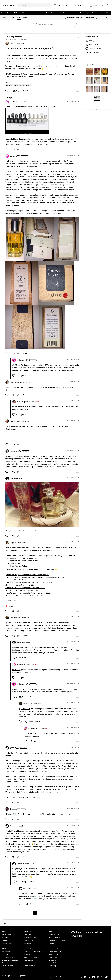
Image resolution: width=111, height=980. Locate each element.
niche (26, 74)
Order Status (27, 943)
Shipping (52, 943)
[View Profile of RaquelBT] (16, 543)
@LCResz (16, 365)
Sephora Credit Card (30, 938)
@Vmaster (16, 670)
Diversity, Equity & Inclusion (10, 960)
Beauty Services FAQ (55, 952)
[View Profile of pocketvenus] (23, 360)
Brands (9, 13)
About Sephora (7, 935)
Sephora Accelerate (8, 966)
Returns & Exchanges (55, 938)
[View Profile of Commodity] (23, 864)
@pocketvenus (24, 709)
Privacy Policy (6, 978)
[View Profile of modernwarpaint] (24, 402)
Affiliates (5, 949)
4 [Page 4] (50, 913)
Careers (4, 940)
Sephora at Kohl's (54, 955)
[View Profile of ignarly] (14, 748)
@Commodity (24, 456)
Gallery (25, 17)
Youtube (94, 977)
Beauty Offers (28, 955)
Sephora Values (7, 943)
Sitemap (32, 978)
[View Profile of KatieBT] (15, 43)
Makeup (17, 13)
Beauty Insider (28, 935)
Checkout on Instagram (9, 963)
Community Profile (29, 940)
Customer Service (54, 935)
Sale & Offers (105, 13)
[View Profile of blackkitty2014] (24, 665)
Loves (25, 963)
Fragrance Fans (16, 37)
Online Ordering (54, 960)
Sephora (8, 5)
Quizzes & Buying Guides (31, 957)
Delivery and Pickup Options (57, 940)
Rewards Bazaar (28, 960)
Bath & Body (64, 13)
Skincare (25, 13)
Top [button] (5, 923)
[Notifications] (102, 17)
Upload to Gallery (90, 17)
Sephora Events (7, 952)
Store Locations (53, 957)
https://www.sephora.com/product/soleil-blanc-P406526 (27, 575)
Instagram (81, 977)
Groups (19, 17)
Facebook (85, 977)
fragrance (9, 85)
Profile (13, 17)
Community (4, 17)
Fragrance (40, 13)
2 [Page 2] (40, 913)
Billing (51, 946)
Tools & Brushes (51, 13)
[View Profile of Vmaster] (15, 618)
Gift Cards (5, 955)
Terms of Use (16, 978)
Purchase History (29, 946)
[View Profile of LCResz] (15, 102)
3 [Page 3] (45, 913)
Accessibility (53, 966)
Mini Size (74, 13)
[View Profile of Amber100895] (17, 382)
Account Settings (29, 949)
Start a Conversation (73, 17)
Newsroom (5, 938)
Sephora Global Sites (8, 957)
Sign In (95, 5)
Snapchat (102, 977)
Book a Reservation (29, 966)
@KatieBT (9, 456)
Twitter (89, 977)
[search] (34, 5)
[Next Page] (55, 913)
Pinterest (98, 977)
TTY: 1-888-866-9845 (60, 978)
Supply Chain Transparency (10, 946)
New (3, 13)
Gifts (81, 13)
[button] (7, 91)
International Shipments (56, 949)
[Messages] (107, 17)
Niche (16, 85)
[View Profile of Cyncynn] (15, 421)
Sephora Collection (92, 13)
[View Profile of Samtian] (15, 809)
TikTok (106, 977)
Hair (32, 13)
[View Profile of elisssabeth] (15, 451)
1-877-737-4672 (58, 976)
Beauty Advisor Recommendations (34, 952)
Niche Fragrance (25, 85)
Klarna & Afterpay (54, 963)
